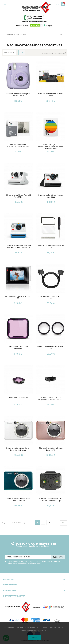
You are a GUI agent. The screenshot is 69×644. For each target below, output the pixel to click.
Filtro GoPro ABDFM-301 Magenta (18, 348)
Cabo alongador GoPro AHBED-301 (51, 297)
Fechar (34, 638)
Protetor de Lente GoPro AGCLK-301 (51, 348)
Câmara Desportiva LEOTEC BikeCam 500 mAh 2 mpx (51, 500)
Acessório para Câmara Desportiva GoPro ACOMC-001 (51, 399)
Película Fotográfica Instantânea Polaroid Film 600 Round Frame (51, 146)
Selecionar (9, 52)
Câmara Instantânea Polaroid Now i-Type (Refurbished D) (18, 247)
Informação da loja (14, 596)
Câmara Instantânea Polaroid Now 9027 (18, 196)
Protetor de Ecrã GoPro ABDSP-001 (18, 297)
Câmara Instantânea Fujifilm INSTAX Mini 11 (18, 95)
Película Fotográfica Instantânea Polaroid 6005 (18, 146)
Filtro (22, 52)
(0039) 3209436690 (34, 17)
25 (63, 523)
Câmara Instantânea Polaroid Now (51, 95)
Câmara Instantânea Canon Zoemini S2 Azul (18, 500)
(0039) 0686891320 (35, 19)
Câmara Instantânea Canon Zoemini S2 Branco (18, 449)
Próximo (49, 522)
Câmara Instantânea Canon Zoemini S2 (51, 449)
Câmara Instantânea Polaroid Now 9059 (51, 196)
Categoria (34, 580)
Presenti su (37, 608)
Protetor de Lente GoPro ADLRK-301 (51, 247)
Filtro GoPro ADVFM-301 (18, 398)
